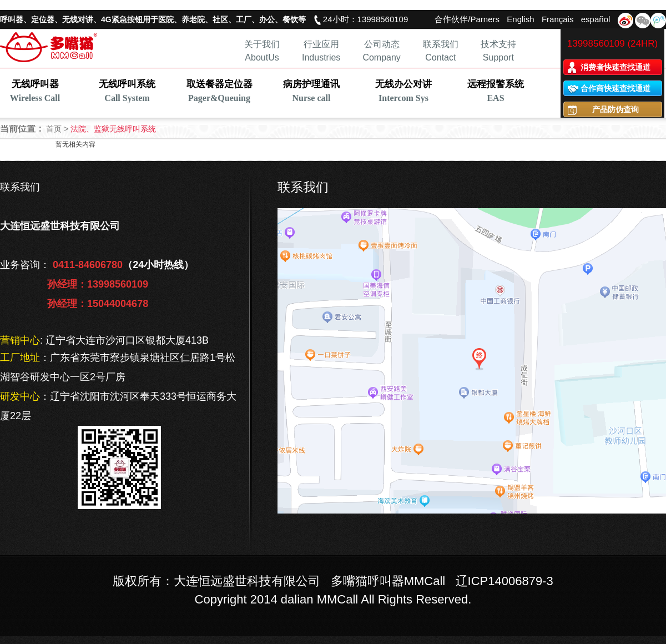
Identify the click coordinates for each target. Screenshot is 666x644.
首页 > (58, 129)
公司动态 (382, 44)
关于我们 (262, 44)
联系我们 (441, 44)
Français (558, 19)
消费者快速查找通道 (615, 67)
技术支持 (498, 44)
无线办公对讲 (403, 92)
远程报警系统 (496, 92)
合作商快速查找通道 (615, 88)
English (520, 19)
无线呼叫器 (35, 92)
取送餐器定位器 (219, 92)
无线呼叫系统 (127, 92)
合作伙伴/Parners (467, 19)
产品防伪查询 (615, 109)
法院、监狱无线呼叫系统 (113, 129)
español (596, 19)
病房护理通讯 (311, 92)
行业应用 (321, 44)
